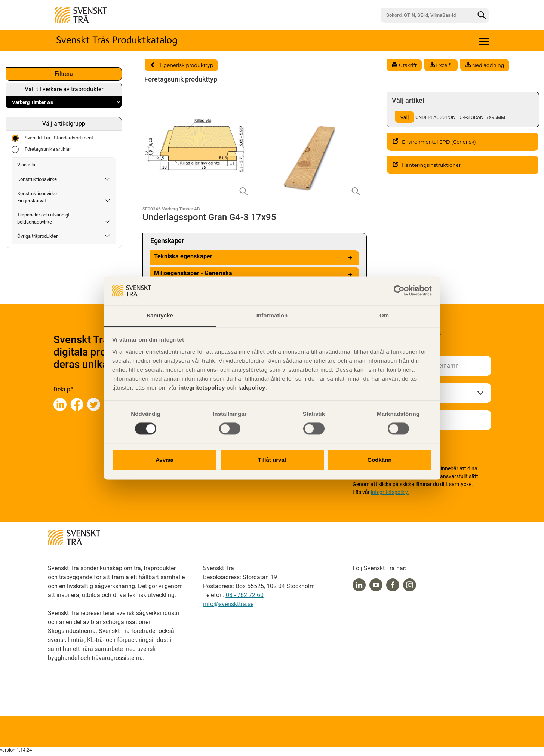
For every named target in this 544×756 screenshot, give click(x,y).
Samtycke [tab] (160, 315)
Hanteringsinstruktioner (427, 165)
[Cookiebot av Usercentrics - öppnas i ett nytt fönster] (399, 291)
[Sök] (482, 15)
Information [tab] (272, 315)
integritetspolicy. (390, 492)
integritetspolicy (201, 388)
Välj (404, 117)
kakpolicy (252, 388)
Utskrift (404, 65)
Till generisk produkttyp (182, 65)
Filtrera (64, 74)
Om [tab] (384, 315)
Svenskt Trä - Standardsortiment (52, 138)
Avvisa (165, 460)
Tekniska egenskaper (255, 258)
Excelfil (441, 65)
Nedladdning (485, 65)
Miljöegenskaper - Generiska (255, 274)
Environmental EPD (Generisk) (434, 142)
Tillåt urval (272, 460)
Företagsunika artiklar (41, 149)
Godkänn (379, 460)
